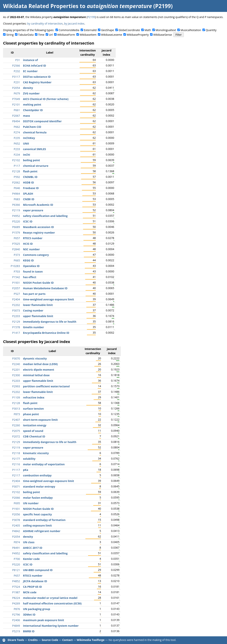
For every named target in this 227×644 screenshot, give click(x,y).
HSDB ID (28, 182)
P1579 (16, 233)
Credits (33, 640)
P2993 (16, 386)
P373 (17, 255)
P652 (17, 143)
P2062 (16, 182)
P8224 (16, 598)
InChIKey (29, 138)
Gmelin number (33, 327)
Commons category (36, 255)
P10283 (15, 266)
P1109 (16, 397)
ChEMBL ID (30, 177)
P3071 (16, 487)
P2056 (16, 514)
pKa (26, 470)
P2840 (16, 249)
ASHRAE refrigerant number (42, 531)
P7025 (16, 244)
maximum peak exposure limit (44, 620)
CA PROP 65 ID (32, 587)
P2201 (16, 370)
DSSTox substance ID (37, 77)
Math (148, 30)
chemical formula (35, 132)
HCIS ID (28, 244)
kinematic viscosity (36, 453)
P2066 (16, 498)
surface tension (33, 409)
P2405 (16, 525)
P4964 (16, 194)
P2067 (16, 116)
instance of (30, 60)
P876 (17, 609)
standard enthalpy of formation (44, 520)
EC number (30, 71)
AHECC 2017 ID (33, 548)
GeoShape (108, 30)
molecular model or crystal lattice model (50, 598)
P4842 (16, 531)
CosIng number (33, 310)
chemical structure (36, 166)
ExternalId (90, 30)
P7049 (16, 99)
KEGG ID (28, 260)
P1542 (16, 277)
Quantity (211, 30)
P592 (17, 177)
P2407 (16, 420)
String (10, 35)
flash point (30, 171)
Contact (67, 640)
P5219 (16, 631)
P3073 (16, 310)
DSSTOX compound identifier (42, 121)
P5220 (16, 221)
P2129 (16, 322)
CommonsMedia (69, 30)
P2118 (16, 453)
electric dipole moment (39, 370)
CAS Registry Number (37, 82)
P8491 (16, 548)
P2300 (16, 375)
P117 (17, 166)
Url (51, 35)
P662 (17, 127)
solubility (29, 459)
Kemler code (31, 559)
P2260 (16, 425)
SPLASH (28, 194)
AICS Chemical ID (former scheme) (46, 99)
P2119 (16, 210)
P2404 (16, 299)
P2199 (91, 17)
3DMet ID (29, 615)
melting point (32, 105)
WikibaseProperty (138, 35)
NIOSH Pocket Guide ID (38, 283)
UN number (31, 503)
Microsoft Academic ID (38, 205)
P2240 (16, 364)
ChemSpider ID (33, 110)
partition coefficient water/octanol (46, 386)
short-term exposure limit (40, 420)
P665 (17, 260)
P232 (17, 71)
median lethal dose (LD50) (40, 364)
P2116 (16, 464)
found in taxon (33, 272)
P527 (17, 294)
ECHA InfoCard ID (35, 66)
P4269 (16, 603)
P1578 (16, 327)
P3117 (16, 77)
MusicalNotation (191, 30)
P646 (17, 188)
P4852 (16, 581)
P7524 (16, 587)
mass (26, 116)
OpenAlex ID (31, 266)
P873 (17, 414)
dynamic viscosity (35, 358)
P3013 (16, 409)
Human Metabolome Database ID (45, 288)
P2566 (16, 66)
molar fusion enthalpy (38, 498)
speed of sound (33, 431)
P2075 (16, 431)
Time (41, 35)
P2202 (16, 305)
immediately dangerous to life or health (50, 322)
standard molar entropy (39, 487)
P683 (17, 199)
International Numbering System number (51, 626)
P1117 (16, 470)
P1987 (16, 592)
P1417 (16, 333)
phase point (31, 414)
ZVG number (31, 93)
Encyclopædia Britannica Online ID (46, 333)
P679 (17, 93)
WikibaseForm (66, 35)
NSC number (31, 249)
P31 (18, 60)
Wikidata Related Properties (41, 6)
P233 (17, 149)
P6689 (16, 227)
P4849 (16, 626)
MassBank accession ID (38, 227)
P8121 (16, 570)
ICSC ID (28, 221)
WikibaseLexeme (112, 35)
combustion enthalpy (37, 475)
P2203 (16, 316)
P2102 (16, 160)
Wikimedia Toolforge (91, 640)
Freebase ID (31, 188)
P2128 (16, 171)
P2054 (16, 88)
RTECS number (33, 238)
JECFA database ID (35, 581)
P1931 (16, 283)
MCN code (30, 592)
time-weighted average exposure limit (49, 299)
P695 (17, 503)
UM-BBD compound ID (38, 570)
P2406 (16, 620)
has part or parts (34, 294)
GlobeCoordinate (129, 30)
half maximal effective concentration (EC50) (52, 603)
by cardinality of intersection (45, 24)
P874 (17, 542)
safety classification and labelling (45, 216)
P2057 (16, 288)
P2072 (16, 436)
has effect (30, 277)
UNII (26, 143)
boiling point (31, 160)
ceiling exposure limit (37, 525)
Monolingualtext (166, 30)
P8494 (16, 121)
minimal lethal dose (36, 375)
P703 (17, 272)
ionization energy (35, 425)
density (28, 88)
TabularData (26, 35)
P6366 (16, 205)
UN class (29, 542)
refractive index (34, 397)
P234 (17, 155)
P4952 (16, 216)
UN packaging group (37, 609)
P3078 (16, 520)
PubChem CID (32, 127)
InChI (27, 155)
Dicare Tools (16, 640)
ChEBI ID (29, 199)
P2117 (16, 475)
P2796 (16, 615)
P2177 (16, 459)
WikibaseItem (88, 35)
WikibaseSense (163, 35)
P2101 (16, 105)
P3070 (16, 358)
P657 (17, 238)
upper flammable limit (38, 316)
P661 (17, 110)
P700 (17, 559)
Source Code (50, 640)
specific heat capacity (37, 514)
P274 (17, 132)
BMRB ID (29, 631)
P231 (17, 82)
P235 (17, 138)
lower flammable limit (38, 305)
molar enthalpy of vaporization (44, 464)
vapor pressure (33, 210)
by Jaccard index (74, 24)
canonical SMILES (35, 149)
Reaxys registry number (39, 233)
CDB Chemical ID (34, 436)
